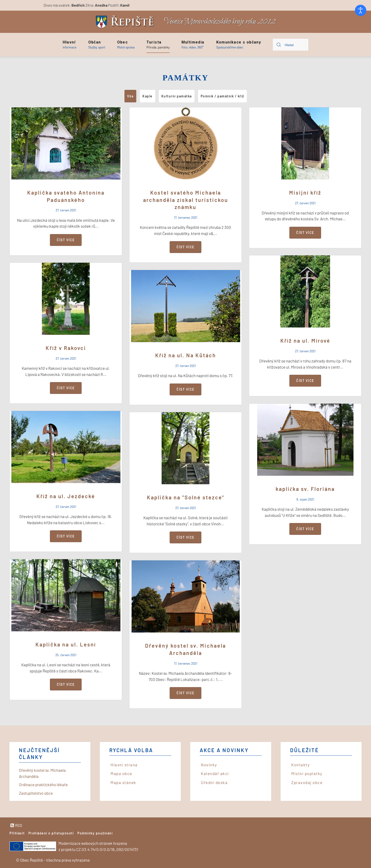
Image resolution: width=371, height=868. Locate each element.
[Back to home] (126, 22)
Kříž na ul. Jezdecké (66, 496)
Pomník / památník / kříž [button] (222, 96)
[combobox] (291, 45)
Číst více (66, 240)
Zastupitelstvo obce (36, 793)
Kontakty (300, 765)
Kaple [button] (148, 96)
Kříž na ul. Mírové (305, 340)
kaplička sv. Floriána (305, 489)
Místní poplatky (307, 773)
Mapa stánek (123, 782)
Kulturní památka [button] (177, 96)
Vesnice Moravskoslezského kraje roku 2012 (220, 22)
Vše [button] (130, 96)
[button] (70, 45)
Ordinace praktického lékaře (43, 785)
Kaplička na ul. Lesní (66, 644)
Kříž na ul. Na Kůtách (186, 355)
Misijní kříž (305, 192)
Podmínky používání (95, 833)
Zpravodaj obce (307, 782)
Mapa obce (121, 773)
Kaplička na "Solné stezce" (186, 497)
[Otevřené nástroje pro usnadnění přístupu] (361, 10)
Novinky (209, 765)
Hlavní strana (124, 765)
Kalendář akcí (215, 773)
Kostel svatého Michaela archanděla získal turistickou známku (186, 200)
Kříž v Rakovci (66, 348)
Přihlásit (17, 833)
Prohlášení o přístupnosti (51, 833)
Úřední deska (214, 782)
